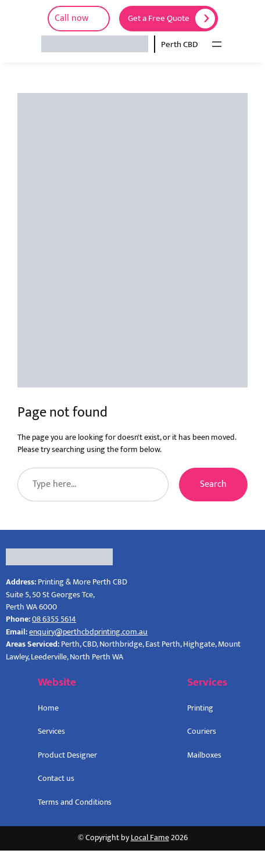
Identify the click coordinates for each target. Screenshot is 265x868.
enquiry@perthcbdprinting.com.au (88, 632)
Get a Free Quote (159, 19)
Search (213, 484)
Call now (71, 18)
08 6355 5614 (54, 619)
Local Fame (150, 838)
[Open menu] (217, 44)
